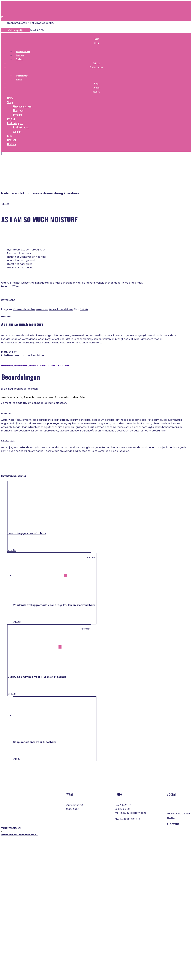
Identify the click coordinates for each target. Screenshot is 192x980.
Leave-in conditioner (61, 280)
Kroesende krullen (24, 280)
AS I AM (84, 280)
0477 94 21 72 (123, 775)
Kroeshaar (42, 280)
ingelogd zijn (19, 373)
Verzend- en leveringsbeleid (20, 805)
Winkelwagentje (16, 30)
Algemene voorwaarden (90, 796)
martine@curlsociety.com (130, 783)
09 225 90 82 (122, 779)
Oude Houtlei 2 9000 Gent (75, 777)
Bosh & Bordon (22, 967)
